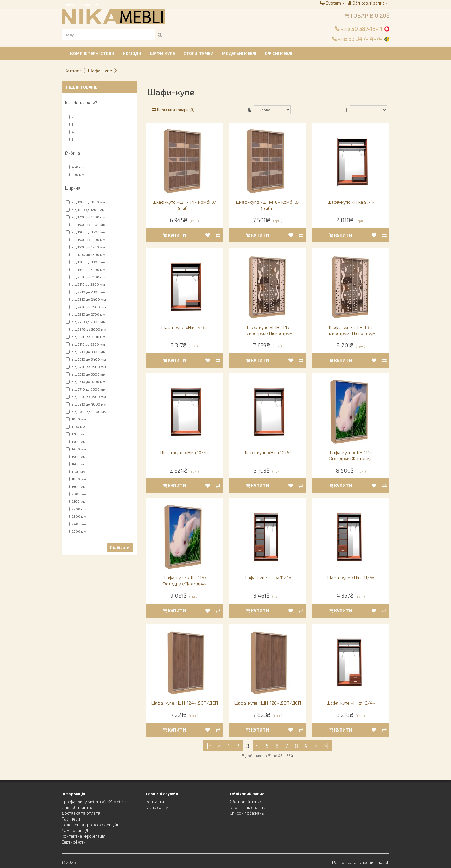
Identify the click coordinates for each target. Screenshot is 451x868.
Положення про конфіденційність (94, 825)
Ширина (73, 188)
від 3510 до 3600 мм (86, 374)
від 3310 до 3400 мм (86, 359)
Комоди (132, 53)
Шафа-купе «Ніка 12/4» (351, 703)
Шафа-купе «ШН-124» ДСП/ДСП (185, 703)
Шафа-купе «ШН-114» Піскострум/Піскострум (267, 330)
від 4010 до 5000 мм (86, 412)
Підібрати (120, 547)
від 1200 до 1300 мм (86, 217)
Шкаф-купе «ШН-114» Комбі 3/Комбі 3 (184, 205)
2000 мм (76, 494)
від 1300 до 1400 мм (86, 224)
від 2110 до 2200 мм (85, 284)
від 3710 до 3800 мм (86, 389)
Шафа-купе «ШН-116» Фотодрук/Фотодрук (184, 580)
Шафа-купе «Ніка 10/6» (267, 452)
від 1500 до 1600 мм (86, 239)
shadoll (382, 862)
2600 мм (76, 531)
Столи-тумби (198, 53)
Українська (82, 5)
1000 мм (76, 419)
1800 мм (76, 479)
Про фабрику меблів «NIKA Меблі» (94, 802)
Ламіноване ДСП (77, 830)
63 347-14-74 (360, 39)
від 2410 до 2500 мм (86, 307)
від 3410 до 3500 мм (86, 367)
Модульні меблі (239, 53)
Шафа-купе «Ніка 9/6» (184, 327)
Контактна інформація (83, 836)
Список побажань (247, 813)
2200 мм (76, 509)
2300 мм (76, 516)
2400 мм (76, 524)
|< (209, 746)
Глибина (72, 153)
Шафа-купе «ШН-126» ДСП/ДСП (267, 703)
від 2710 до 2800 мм (86, 322)
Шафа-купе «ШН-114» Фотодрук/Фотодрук (351, 455)
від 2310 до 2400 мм (86, 299)
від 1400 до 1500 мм (86, 232)
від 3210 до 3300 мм (86, 352)
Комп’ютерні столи (92, 53)
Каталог (73, 71)
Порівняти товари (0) (173, 110)
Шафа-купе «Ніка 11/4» (267, 577)
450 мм (75, 167)
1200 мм (76, 434)
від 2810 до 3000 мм (86, 329)
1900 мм (76, 486)
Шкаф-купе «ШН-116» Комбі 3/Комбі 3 (268, 205)
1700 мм (76, 471)
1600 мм (76, 464)
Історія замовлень (248, 807)
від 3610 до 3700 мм (86, 382)
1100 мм (76, 427)
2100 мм (76, 501)
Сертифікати (74, 842)
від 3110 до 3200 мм (85, 344)
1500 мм (76, 456)
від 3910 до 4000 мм (86, 404)
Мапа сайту (157, 807)
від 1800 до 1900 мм (86, 262)
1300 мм (76, 441)
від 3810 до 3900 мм (86, 397)
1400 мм (76, 449)
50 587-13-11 (362, 28)
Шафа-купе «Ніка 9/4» (351, 202)
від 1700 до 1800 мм (86, 254)
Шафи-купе (162, 53)
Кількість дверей (81, 103)
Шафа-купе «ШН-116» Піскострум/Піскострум (351, 330)
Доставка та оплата (81, 813)
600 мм (75, 174)
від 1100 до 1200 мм (85, 210)
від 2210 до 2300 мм (86, 292)
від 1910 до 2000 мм (86, 269)
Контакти (155, 802)
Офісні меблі (279, 53)
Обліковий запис (246, 802)
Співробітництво (78, 807)
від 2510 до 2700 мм (86, 314)
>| (326, 746)
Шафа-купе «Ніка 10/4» (185, 452)
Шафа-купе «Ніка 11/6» (351, 577)
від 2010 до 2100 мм (86, 277)
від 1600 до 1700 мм (85, 247)
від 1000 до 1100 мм (85, 202)
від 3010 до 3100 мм (86, 337)
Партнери (71, 819)
